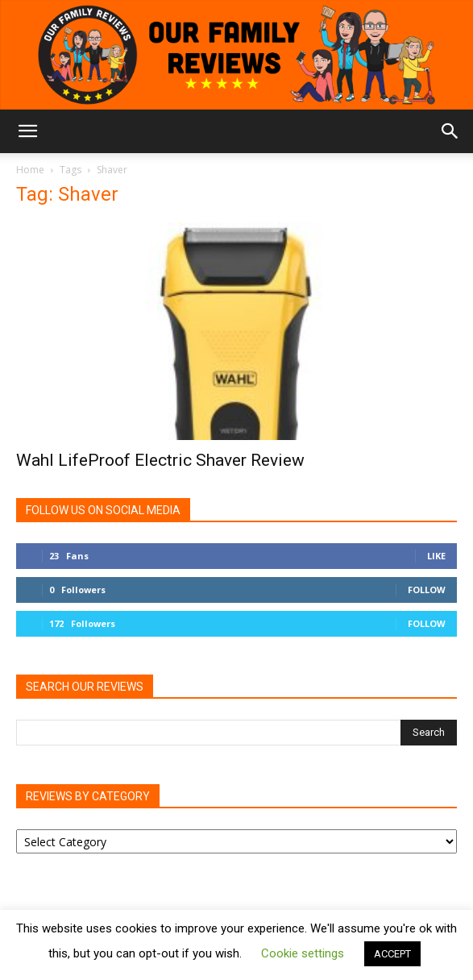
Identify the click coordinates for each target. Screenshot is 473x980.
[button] (27, 131)
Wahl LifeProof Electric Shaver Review (160, 460)
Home (30, 170)
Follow (427, 590)
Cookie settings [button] (303, 953)
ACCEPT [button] (392, 954)
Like (436, 556)
